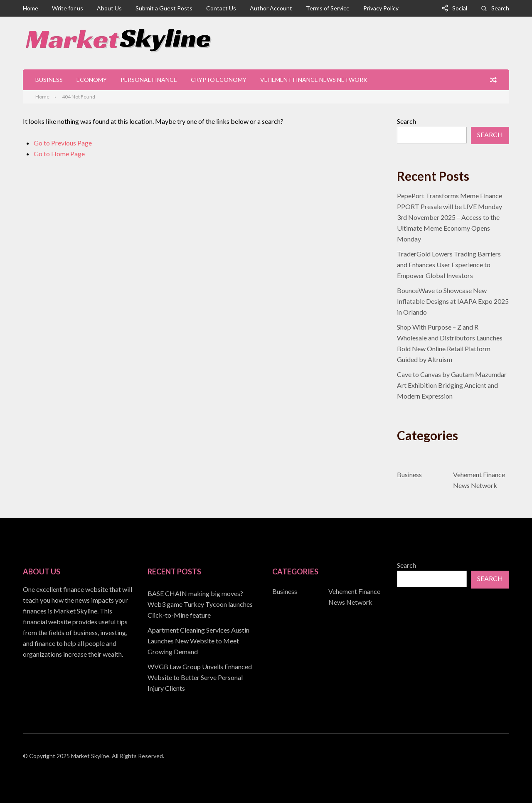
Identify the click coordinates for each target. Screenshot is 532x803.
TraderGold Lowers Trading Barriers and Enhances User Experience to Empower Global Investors (449, 265)
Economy (92, 80)
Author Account (271, 8)
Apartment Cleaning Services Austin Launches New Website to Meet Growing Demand (198, 641)
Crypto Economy (219, 80)
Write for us (68, 8)
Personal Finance (149, 80)
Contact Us (221, 8)
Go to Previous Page (63, 143)
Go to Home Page (59, 154)
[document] (204, 641)
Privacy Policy (381, 8)
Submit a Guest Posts (164, 8)
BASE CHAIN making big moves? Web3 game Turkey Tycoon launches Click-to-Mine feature (200, 604)
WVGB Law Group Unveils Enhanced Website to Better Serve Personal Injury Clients (200, 677)
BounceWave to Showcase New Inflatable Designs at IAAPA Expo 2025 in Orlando (453, 301)
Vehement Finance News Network (314, 80)
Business (49, 80)
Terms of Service (328, 8)
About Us (109, 8)
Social (460, 8)
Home (31, 8)
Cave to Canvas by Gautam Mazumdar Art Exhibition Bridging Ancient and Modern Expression (452, 385)
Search (500, 8)
